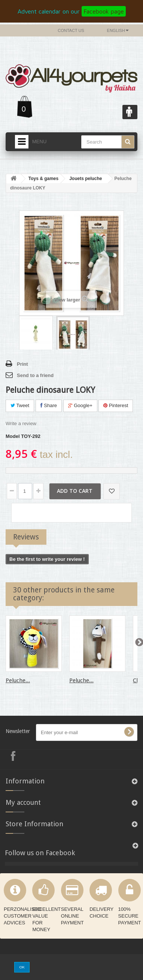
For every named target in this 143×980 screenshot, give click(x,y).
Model (13, 436)
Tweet (20, 405)
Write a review (21, 423)
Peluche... (18, 680)
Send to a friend (35, 375)
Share (49, 405)
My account (23, 802)
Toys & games (43, 179)
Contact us (71, 30)
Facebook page (104, 11)
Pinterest (116, 405)
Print (22, 364)
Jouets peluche (86, 179)
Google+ (80, 405)
